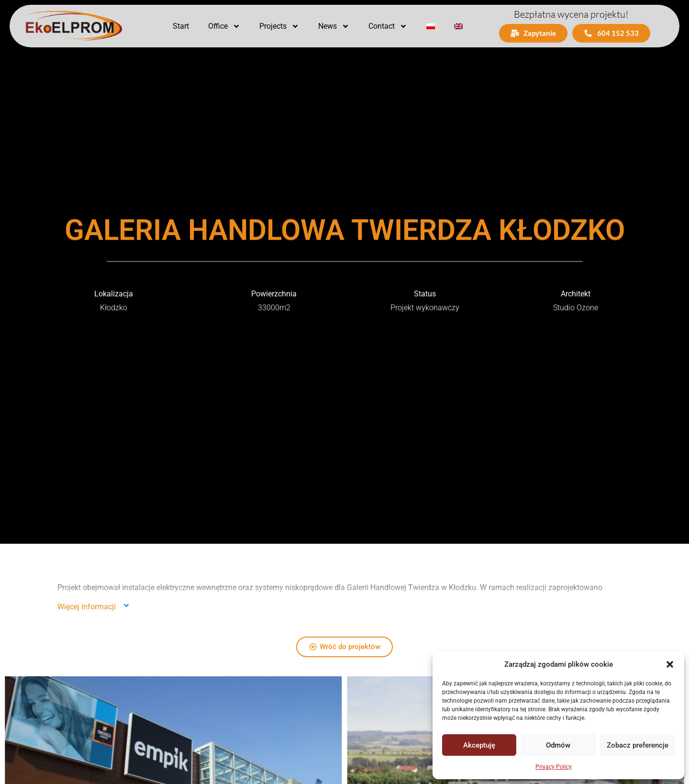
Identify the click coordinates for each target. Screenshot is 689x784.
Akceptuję (479, 745)
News (334, 26)
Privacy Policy (554, 767)
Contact (388, 26)
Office (224, 26)
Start (181, 26)
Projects (279, 26)
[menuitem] (431, 26)
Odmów (558, 745)
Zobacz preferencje (638, 745)
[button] (670, 664)
